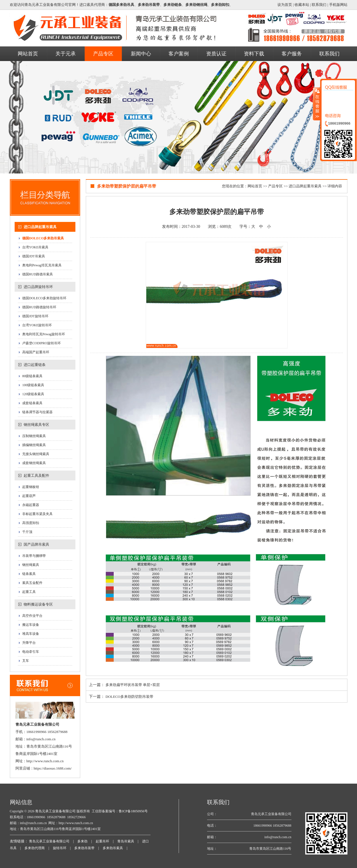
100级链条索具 (33, 385)
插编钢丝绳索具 (34, 445)
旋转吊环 (60, 848)
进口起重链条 (35, 365)
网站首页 (255, 186)
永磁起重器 (31, 505)
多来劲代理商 (35, 848)
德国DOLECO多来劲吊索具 (43, 238)
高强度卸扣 (31, 523)
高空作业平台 (32, 616)
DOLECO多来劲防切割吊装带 (129, 697)
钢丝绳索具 (31, 565)
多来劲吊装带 (84, 848)
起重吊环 (102, 841)
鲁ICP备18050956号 (133, 811)
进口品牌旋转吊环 (38, 287)
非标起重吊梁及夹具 (37, 514)
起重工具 (29, 592)
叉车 (26, 661)
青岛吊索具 (126, 841)
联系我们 (319, 5)
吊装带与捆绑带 (34, 556)
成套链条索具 (32, 403)
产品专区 (275, 186)
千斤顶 (27, 532)
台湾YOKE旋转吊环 (37, 325)
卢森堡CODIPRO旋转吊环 (41, 343)
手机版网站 (338, 5)
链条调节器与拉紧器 (37, 412)
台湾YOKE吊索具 (35, 247)
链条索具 (29, 574)
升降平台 (29, 643)
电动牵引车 (31, 652)
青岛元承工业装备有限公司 (55, 811)
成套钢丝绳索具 (34, 463)
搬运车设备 (31, 625)
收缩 (317, 104)
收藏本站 (302, 5)
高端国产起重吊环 (36, 352)
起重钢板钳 (31, 487)
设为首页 (285, 5)
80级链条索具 (32, 376)
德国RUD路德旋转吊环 (39, 307)
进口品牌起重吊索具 (40, 227)
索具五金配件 (32, 583)
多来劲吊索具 (113, 848)
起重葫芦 (29, 496)
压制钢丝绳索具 (34, 436)
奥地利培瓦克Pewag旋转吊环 (44, 334)
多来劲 (82, 841)
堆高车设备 (31, 634)
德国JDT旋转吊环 (35, 316)
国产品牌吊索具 (36, 544)
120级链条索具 (33, 394)
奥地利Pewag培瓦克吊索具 (42, 265)
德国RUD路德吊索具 (38, 274)
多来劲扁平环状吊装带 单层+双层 (133, 685)
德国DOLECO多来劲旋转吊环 (44, 298)
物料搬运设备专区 (38, 604)
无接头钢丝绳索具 (36, 454)
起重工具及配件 (36, 475)
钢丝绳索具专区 (36, 425)
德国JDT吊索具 (34, 256)
